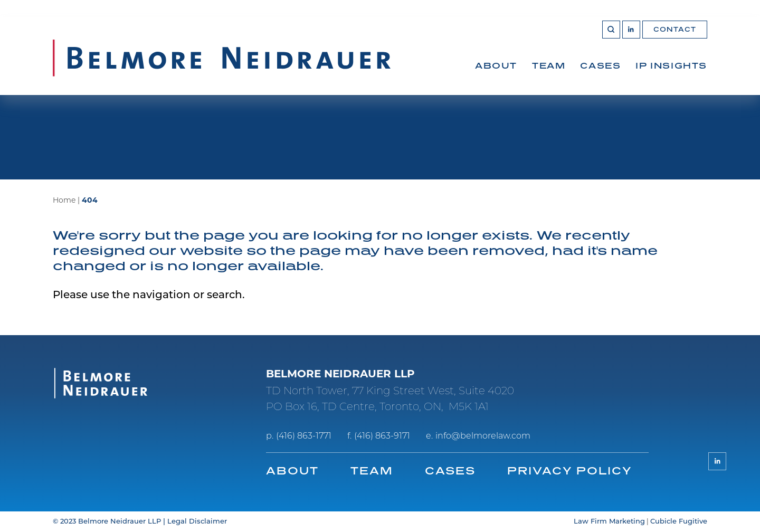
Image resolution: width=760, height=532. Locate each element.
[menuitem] (496, 77)
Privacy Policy (569, 470)
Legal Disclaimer (197, 522)
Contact (675, 29)
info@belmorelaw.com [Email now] (483, 436)
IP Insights (671, 65)
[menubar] (591, 77)
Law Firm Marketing (609, 522)
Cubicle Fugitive (679, 522)
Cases (600, 65)
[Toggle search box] (611, 30)
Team (549, 65)
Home (64, 201)
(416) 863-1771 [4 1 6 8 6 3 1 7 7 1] (304, 436)
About (496, 65)
